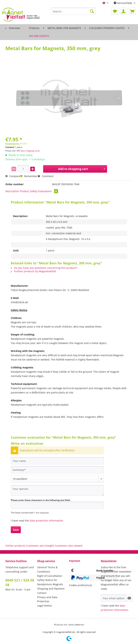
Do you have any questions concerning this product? (44, 268)
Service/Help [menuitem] (123, 3)
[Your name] (57, 461)
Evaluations (48, 191)
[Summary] (57, 470)
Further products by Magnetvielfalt (33, 271)
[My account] (123, 11)
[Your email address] (114, 598)
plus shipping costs (30, 151)
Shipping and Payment (51, 589)
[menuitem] (73, 13)
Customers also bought (40, 546)
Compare (13, 176)
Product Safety (29, 191)
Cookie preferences (81, 585)
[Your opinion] (57, 490)
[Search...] (73, 11)
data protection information (46, 521)
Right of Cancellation (50, 576)
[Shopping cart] (132, 11)
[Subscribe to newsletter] (129, 598)
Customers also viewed (68, 546)
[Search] (92, 11)
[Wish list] (115, 11)
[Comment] (57, 479)
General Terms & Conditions (47, 569)
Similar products (15, 546)
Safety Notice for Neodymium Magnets (50, 582)
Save (16, 530)
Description (12, 191)
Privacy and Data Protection (47, 599)
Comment (46, 176)
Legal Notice (45, 606)
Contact (42, 593)
